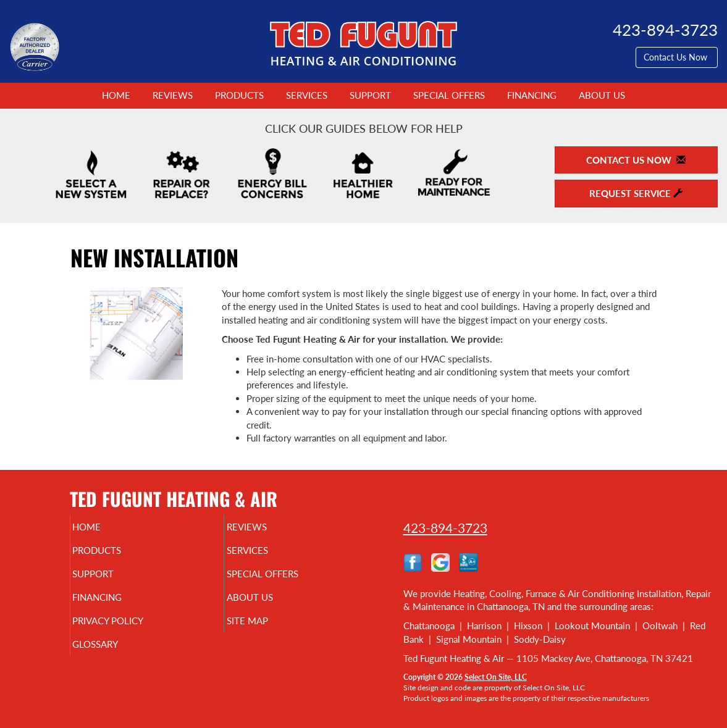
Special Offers (449, 95)
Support (370, 95)
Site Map (268, 632)
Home (116, 95)
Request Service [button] (636, 193)
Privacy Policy (132, 632)
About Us (602, 95)
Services (307, 95)
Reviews (173, 95)
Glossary (116, 658)
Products (239, 95)
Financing (532, 95)
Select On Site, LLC (496, 677)
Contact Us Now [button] (677, 57)
